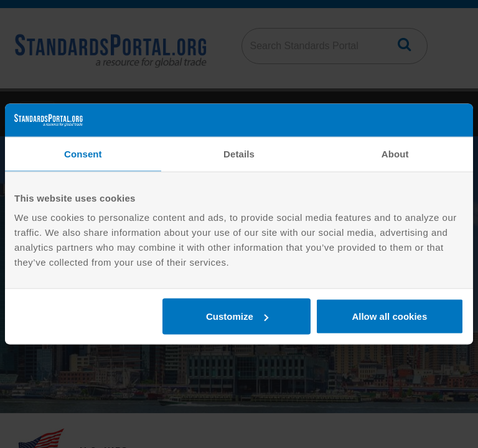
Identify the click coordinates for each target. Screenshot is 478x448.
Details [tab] (239, 153)
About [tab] (395, 153)
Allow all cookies (389, 316)
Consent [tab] (83, 153)
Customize (237, 316)
